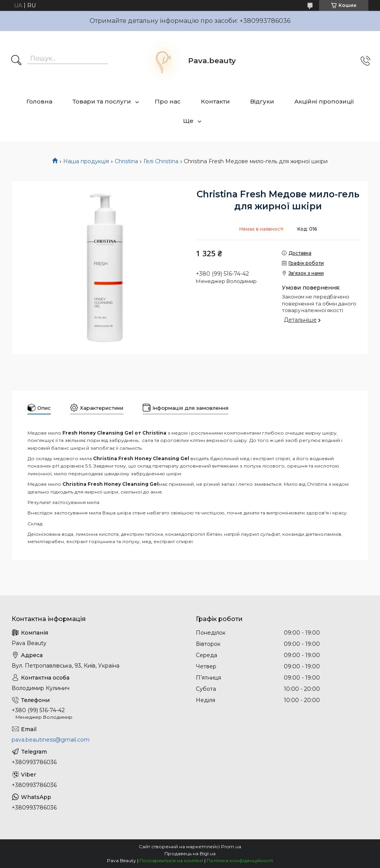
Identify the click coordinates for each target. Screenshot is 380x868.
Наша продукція (86, 161)
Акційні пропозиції (324, 101)
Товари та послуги (102, 101)
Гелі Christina (161, 161)
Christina (126, 161)
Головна (39, 101)
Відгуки (262, 101)
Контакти (215, 101)
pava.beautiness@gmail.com (51, 740)
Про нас (168, 101)
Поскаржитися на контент (171, 860)
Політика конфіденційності (240, 860)
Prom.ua (231, 846)
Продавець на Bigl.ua (190, 853)
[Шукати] (16, 61)
